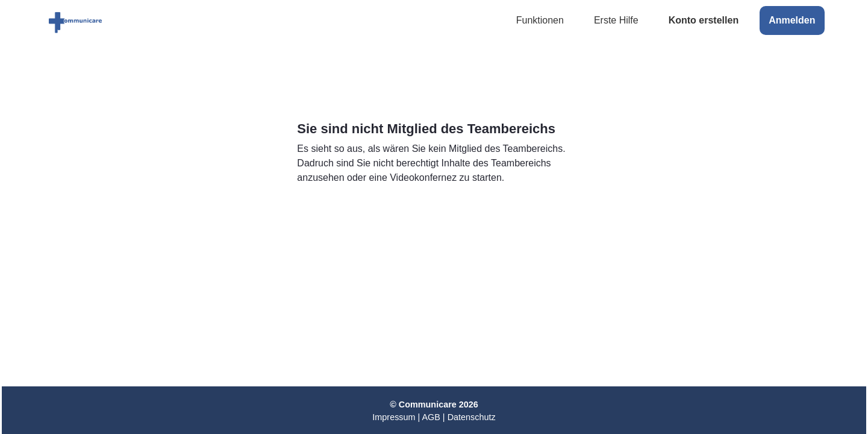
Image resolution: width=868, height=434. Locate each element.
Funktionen (540, 20)
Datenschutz (472, 417)
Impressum (394, 417)
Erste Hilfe (616, 20)
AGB (431, 417)
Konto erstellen (704, 20)
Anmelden (792, 20)
